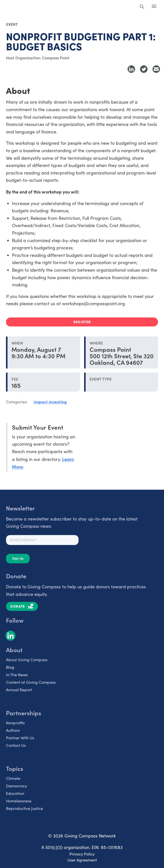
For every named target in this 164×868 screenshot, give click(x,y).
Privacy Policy (82, 854)
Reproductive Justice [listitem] (24, 808)
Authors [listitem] (13, 730)
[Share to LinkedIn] (131, 69)
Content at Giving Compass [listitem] (31, 682)
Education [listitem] (15, 793)
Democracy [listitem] (16, 786)
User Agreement (82, 860)
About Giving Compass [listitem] (27, 660)
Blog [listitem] (10, 667)
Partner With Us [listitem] (20, 738)
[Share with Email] (156, 69)
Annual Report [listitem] (19, 690)
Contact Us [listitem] (16, 745)
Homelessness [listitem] (19, 801)
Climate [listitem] (13, 778)
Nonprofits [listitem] (15, 723)
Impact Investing (50, 402)
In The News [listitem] (17, 675)
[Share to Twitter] (144, 69)
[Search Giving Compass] (142, 7)
